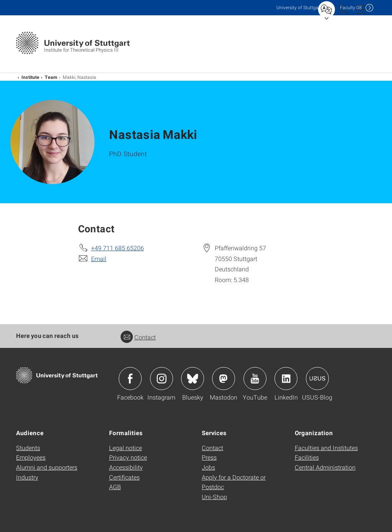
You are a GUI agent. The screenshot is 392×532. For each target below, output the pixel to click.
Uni (299, 7)
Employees (31, 457)
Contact (138, 337)
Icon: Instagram (162, 379)
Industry (27, 477)
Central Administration (325, 467)
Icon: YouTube (255, 379)
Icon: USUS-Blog (317, 379)
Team (51, 77)
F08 (351, 7)
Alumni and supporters (47, 467)
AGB (115, 487)
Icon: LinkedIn (286, 379)
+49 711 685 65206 (118, 248)
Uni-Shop (214, 497)
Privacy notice (128, 457)
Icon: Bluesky (193, 379)
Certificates (124, 477)
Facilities (307, 457)
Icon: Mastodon (224, 379)
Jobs (208, 467)
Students (28, 448)
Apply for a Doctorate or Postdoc (234, 482)
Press (209, 457)
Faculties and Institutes (326, 448)
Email (99, 259)
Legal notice (126, 448)
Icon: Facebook (130, 379)
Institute (30, 77)
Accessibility (126, 467)
